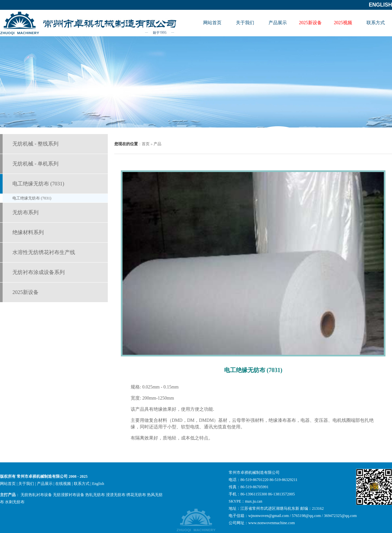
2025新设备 (310, 23)
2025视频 (343, 23)
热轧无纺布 (95, 495)
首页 (146, 144)
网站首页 (212, 23)
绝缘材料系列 (28, 232)
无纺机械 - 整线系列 (35, 144)
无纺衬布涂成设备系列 (39, 272)
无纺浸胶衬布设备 (69, 495)
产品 (157, 144)
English (380, 5)
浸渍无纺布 (116, 495)
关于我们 (245, 23)
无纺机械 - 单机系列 (35, 164)
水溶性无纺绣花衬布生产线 (44, 252)
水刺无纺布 (15, 502)
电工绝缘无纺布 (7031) (38, 184)
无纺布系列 (25, 212)
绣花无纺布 (136, 495)
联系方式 (376, 23)
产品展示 (278, 23)
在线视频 (63, 484)
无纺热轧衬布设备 (36, 495)
